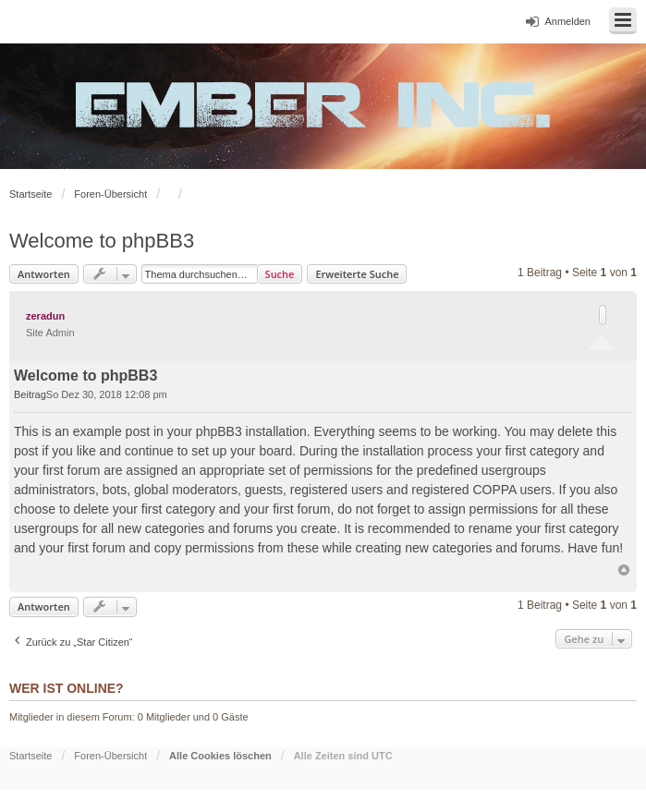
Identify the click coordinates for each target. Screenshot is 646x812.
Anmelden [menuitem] (567, 21)
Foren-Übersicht (110, 194)
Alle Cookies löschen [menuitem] (220, 756)
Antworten (44, 274)
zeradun (45, 316)
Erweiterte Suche (357, 274)
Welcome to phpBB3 (102, 241)
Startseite (30, 194)
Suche (280, 274)
